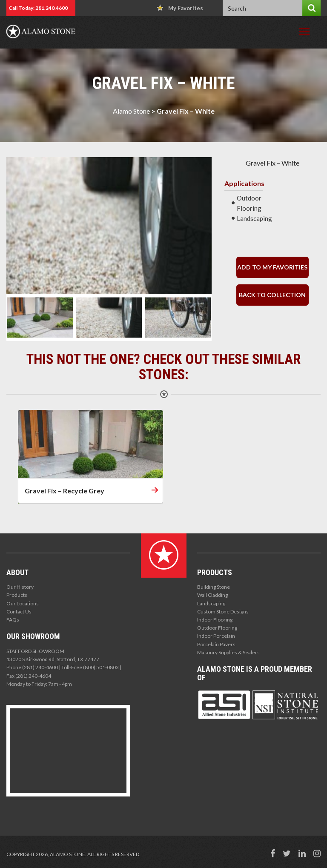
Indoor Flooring (215, 620)
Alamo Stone (131, 111)
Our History (20, 587)
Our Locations (23, 603)
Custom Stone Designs (223, 612)
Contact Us (19, 612)
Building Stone (214, 587)
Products (17, 595)
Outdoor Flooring (217, 628)
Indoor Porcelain (216, 636)
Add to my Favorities (272, 267)
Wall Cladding (212, 595)
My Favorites (180, 8)
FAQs (13, 620)
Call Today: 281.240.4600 (38, 8)
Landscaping (211, 603)
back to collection (272, 295)
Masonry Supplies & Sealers (228, 652)
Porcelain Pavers (216, 644)
